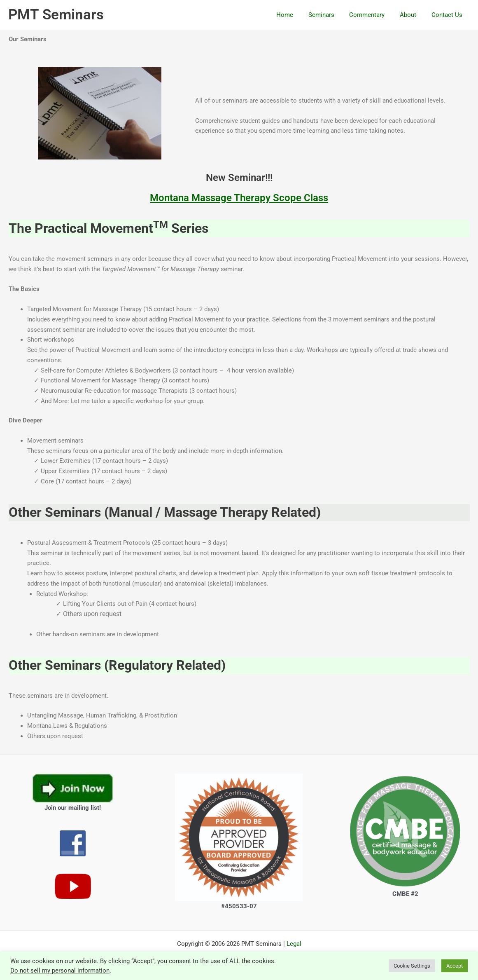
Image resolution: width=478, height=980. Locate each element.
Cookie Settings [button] (412, 966)
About (412, 15)
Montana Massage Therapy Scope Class (239, 198)
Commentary (374, 15)
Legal (294, 944)
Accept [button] (455, 966)
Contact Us (448, 15)
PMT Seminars (56, 15)
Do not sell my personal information (60, 971)
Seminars (331, 15)
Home (297, 15)
